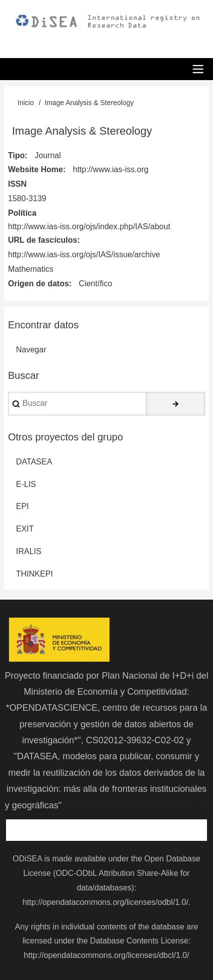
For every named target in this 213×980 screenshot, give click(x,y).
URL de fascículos (42, 240)
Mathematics (31, 269)
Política (22, 213)
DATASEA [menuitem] (34, 462)
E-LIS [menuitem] (26, 484)
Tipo (16, 155)
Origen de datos (38, 284)
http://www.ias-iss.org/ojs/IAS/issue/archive (84, 255)
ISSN (17, 184)
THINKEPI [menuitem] (34, 574)
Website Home (35, 169)
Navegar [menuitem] (31, 350)
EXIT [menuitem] (25, 529)
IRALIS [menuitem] (29, 551)
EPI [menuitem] (22, 506)
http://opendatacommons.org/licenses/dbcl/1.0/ (107, 955)
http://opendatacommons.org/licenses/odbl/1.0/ (105, 902)
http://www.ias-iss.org (111, 169)
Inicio (26, 103)
